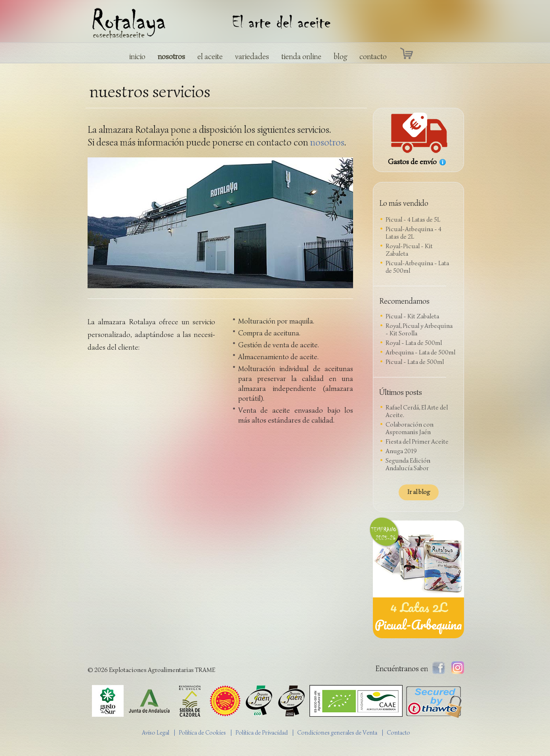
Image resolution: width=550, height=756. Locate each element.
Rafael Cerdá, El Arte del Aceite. (417, 411)
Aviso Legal (156, 733)
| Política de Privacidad (261, 733)
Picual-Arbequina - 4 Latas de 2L (413, 233)
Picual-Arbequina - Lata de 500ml (417, 267)
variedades (252, 56)
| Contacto (398, 733)
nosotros (171, 56)
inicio (137, 56)
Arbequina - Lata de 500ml (420, 352)
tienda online (301, 56)
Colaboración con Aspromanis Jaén (410, 428)
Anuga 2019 (401, 451)
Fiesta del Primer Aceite (417, 442)
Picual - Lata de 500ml (415, 362)
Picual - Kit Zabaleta (412, 316)
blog (340, 56)
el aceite (210, 56)
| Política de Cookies (202, 733)
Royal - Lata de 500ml (414, 343)
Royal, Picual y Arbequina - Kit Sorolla (419, 330)
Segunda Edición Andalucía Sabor (408, 464)
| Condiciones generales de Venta (337, 733)
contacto (373, 56)
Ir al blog (419, 492)
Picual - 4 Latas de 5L (413, 220)
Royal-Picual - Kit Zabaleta (409, 250)
